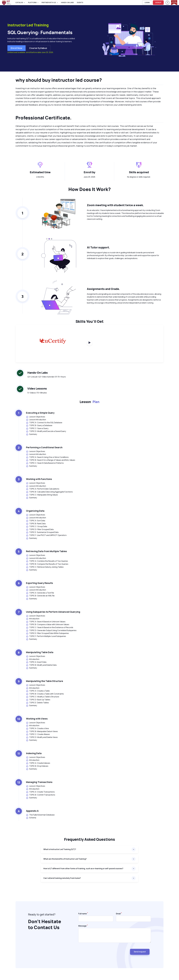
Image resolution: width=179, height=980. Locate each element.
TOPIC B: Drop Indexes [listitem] (37, 766)
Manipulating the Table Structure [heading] (45, 681)
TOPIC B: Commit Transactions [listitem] (41, 795)
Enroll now (16, 48)
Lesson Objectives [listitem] (36, 417)
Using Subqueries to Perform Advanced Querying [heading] (53, 612)
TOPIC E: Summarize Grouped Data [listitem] (42, 532)
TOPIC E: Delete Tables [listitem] (37, 703)
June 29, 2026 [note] (89, 177)
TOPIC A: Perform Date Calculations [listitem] (43, 489)
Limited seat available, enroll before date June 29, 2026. (30, 52)
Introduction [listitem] (33, 619)
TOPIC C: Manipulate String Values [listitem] (42, 495)
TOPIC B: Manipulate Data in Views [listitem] (42, 731)
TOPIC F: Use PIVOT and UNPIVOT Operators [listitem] (46, 535)
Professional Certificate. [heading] (43, 118)
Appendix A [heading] (32, 811)
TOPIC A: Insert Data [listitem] (36, 662)
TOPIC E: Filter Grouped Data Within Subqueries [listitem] (47, 633)
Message (82, 926)
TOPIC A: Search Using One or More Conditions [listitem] (47, 457)
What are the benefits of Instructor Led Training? (65, 859)
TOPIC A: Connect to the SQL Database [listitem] (44, 423)
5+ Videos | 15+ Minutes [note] (37, 393)
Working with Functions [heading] (39, 479)
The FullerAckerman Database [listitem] (40, 815)
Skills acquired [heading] (139, 172)
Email (118, 914)
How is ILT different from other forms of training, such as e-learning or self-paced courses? (83, 868)
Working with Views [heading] (37, 719)
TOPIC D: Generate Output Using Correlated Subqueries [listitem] (51, 630)
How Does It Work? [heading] (90, 189)
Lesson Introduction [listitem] (36, 420)
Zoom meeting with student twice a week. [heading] (115, 205)
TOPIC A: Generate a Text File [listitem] (40, 593)
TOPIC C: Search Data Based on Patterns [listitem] (45, 463)
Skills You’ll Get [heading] (90, 322)
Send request (140, 952)
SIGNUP (158, 2)
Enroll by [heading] (89, 172)
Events (80, 2)
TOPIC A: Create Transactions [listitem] (40, 792)
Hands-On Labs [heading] (38, 373)
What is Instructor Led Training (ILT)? (60, 849)
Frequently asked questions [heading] (90, 839)
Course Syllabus (38, 48)
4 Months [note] (40, 177)
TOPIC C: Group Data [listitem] (37, 526)
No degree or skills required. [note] (139, 177)
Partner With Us (49, 2)
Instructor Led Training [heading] (28, 25)
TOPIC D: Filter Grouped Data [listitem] (40, 529)
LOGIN (147, 2)
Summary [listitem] (32, 434)
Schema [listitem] (31, 818)
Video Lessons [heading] (37, 388)
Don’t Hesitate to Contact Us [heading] (45, 924)
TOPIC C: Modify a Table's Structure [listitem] (43, 697)
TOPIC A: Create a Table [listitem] (38, 691)
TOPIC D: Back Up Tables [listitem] (38, 700)
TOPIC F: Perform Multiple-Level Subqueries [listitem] (46, 636)
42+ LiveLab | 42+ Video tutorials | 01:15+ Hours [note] (47, 377)
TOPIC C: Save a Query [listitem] (37, 428)
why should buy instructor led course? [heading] (59, 80)
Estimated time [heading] (40, 172)
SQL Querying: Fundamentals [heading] (40, 32)
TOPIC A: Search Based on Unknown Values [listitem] (46, 622)
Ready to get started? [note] (42, 914)
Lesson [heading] (90, 402)
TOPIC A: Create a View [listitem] (37, 728)
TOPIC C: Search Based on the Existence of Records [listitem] (50, 627)
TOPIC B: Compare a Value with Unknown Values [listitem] (48, 624)
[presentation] (96, 951)
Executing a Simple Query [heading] (40, 413)
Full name (83, 914)
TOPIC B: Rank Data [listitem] (36, 524)
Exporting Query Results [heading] (39, 583)
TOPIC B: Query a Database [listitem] (39, 425)
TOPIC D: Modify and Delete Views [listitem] (42, 737)
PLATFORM (32, 2)
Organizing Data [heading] (35, 511)
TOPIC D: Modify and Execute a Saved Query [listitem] (46, 431)
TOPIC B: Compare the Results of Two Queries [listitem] (47, 564)
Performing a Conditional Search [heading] (44, 447)
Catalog (19, 2)
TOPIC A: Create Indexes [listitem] (38, 763)
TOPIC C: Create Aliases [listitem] (38, 734)
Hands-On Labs (67, 2)
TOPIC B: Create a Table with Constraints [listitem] (45, 694)
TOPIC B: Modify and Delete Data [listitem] (41, 665)
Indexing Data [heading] (34, 753)
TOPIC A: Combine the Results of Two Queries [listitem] (47, 561)
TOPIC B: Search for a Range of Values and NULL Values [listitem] (51, 460)
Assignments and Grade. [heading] (103, 289)
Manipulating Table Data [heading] (40, 652)
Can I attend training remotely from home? (62, 878)
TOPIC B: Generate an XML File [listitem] (40, 596)
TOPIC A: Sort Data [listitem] (36, 521)
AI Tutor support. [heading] (98, 247)
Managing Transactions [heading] (39, 782)
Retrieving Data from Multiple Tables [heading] (46, 551)
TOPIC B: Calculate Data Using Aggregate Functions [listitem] (49, 492)
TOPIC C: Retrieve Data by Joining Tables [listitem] (45, 567)
